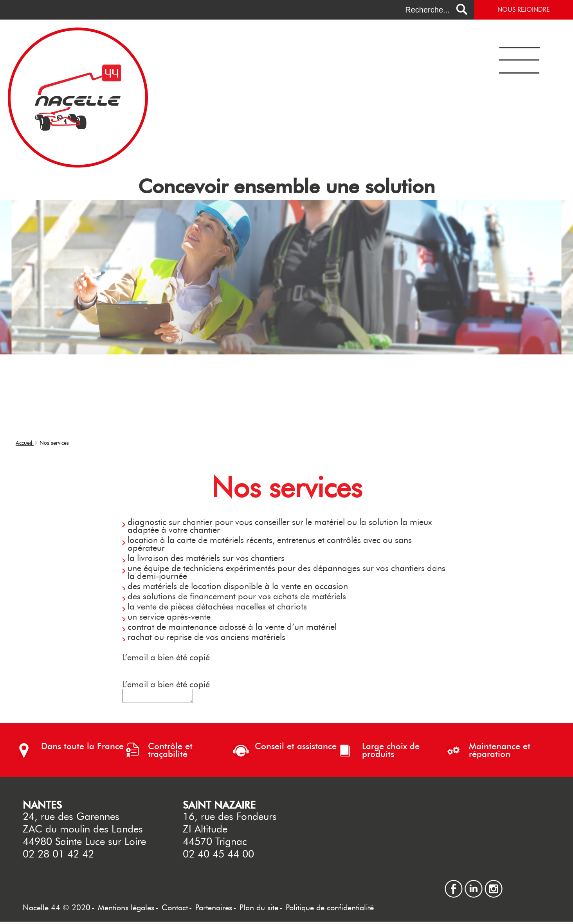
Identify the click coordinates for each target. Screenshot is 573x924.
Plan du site (259, 910)
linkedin (474, 885)
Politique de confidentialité (330, 910)
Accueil (25, 443)
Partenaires (214, 910)
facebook (454, 885)
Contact (175, 910)
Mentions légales (126, 910)
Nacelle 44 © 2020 (57, 910)
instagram (494, 885)
